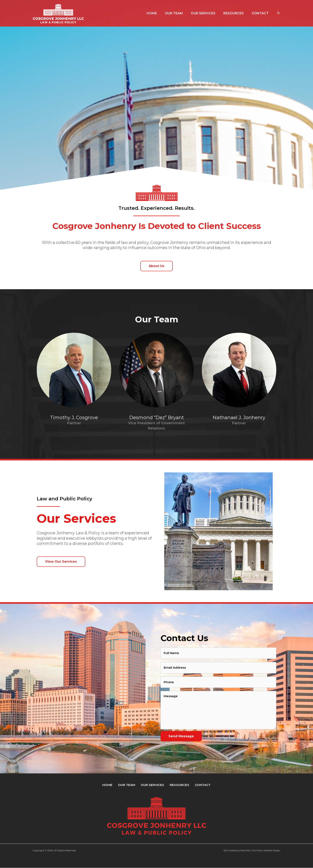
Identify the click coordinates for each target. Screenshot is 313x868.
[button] (278, 13)
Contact (200, 785)
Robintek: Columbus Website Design (260, 851)
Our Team (128, 785)
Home (110, 785)
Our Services (152, 785)
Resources (178, 785)
